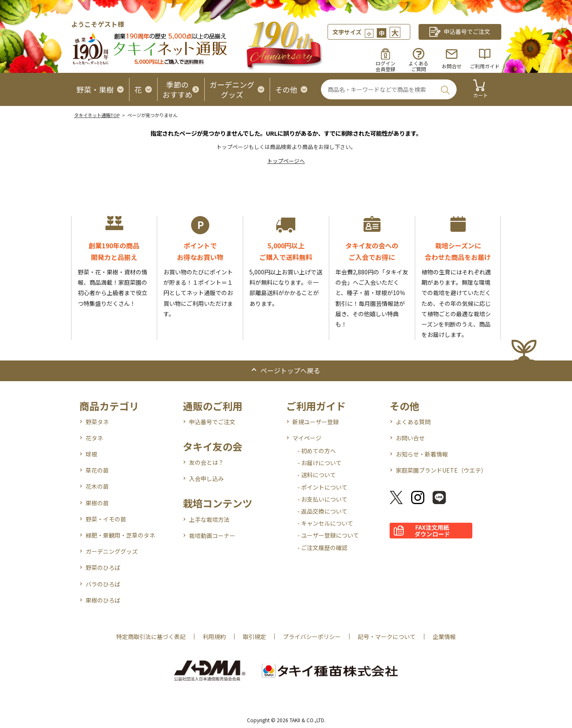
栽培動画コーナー (212, 536)
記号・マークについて (387, 637)
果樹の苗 (97, 503)
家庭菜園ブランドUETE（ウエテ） (441, 470)
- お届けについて (320, 463)
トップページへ (286, 161)
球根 (91, 454)
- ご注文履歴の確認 (322, 548)
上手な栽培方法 (209, 519)
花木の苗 (97, 486)
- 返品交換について (322, 511)
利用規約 (214, 637)
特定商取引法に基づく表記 (151, 637)
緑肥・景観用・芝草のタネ (120, 535)
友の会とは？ (206, 462)
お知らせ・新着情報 (422, 454)
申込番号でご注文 (212, 422)
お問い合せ (410, 438)
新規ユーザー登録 (316, 422)
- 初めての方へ (317, 451)
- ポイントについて (322, 487)
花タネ (94, 438)
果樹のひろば (103, 600)
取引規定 (254, 637)
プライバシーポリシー (312, 637)
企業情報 (444, 637)
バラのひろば (103, 584)
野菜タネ (97, 422)
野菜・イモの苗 (106, 519)
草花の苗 (97, 470)
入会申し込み (206, 478)
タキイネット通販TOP (97, 115)
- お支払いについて (322, 499)
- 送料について (317, 475)
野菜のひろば (103, 567)
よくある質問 (413, 422)
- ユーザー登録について (328, 535)
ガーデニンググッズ (112, 551)
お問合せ (452, 66)
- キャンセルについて (325, 523)
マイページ (307, 438)
